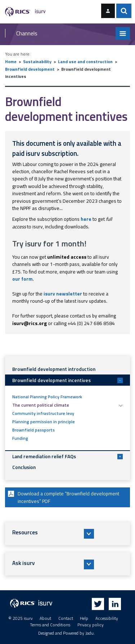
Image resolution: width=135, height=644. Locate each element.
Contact (66, 618)
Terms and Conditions (50, 625)
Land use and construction (85, 62)
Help (84, 618)
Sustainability (37, 62)
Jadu (89, 633)
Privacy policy (91, 625)
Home (11, 62)
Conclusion (24, 467)
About (45, 618)
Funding (20, 438)
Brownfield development (30, 69)
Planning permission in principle (44, 422)
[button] (68, 534)
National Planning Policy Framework (47, 397)
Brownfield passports (33, 430)
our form (22, 279)
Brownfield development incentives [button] (67, 380)
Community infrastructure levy (43, 413)
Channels (27, 33)
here (86, 219)
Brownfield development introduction (54, 369)
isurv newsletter (63, 294)
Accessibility (107, 618)
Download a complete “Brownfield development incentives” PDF (63, 497)
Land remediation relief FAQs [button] (67, 456)
